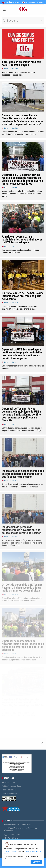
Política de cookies (9, 790)
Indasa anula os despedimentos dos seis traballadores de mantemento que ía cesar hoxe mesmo (23, 472)
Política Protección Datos (11, 786)
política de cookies (11, 851)
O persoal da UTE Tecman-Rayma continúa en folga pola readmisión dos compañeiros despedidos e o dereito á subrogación (22, 353)
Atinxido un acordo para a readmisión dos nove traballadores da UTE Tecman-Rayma (22, 240)
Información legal (9, 782)
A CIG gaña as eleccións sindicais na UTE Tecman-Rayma (22, 63)
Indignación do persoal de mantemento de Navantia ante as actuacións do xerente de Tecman (22, 528)
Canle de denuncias (9, 794)
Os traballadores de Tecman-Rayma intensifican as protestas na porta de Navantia (23, 296)
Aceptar (36, 862)
